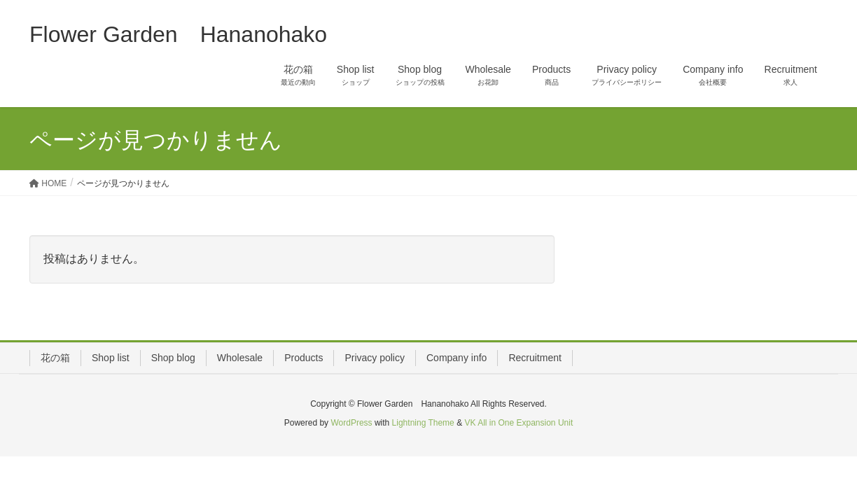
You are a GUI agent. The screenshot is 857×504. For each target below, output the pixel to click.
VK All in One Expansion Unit (518, 423)
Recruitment (535, 358)
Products (304, 358)
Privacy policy (375, 358)
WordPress (351, 423)
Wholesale (240, 358)
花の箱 (55, 358)
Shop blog (173, 358)
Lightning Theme (423, 423)
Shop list (111, 358)
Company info (457, 358)
